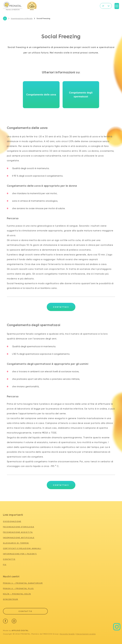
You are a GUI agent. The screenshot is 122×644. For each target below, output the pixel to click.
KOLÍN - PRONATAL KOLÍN (17, 594)
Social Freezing (42, 18)
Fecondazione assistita (18, 532)
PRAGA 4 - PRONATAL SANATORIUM (23, 583)
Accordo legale (67, 633)
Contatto (9, 559)
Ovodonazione (12, 521)
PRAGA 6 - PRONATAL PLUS (18, 588)
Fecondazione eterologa (19, 527)
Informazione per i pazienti (20, 554)
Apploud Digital (20, 630)
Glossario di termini (16, 543)
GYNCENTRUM (11, 599)
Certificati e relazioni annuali (22, 548)
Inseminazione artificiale (20, 18)
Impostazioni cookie (86, 633)
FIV (5, 565)
